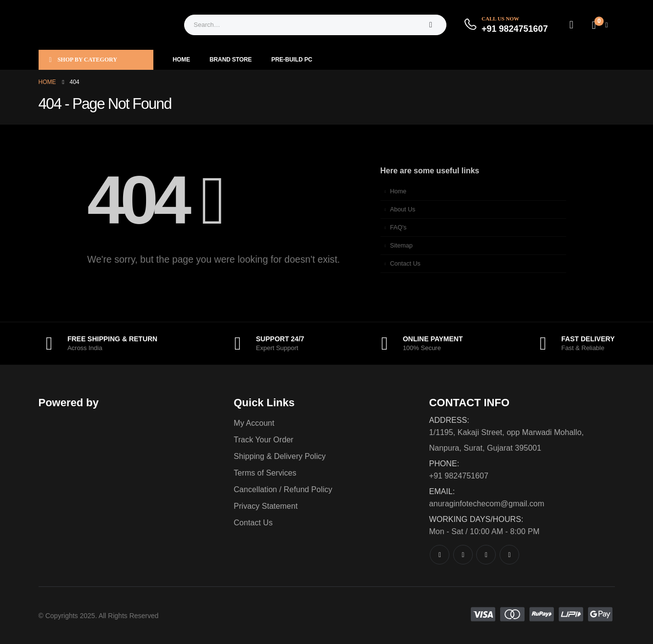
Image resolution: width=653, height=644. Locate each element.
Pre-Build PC (292, 60)
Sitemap (401, 246)
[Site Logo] (100, 25)
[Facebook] (440, 555)
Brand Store (231, 60)
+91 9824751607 (458, 476)
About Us (403, 209)
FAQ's (399, 228)
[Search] (431, 25)
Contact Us (405, 264)
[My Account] (571, 25)
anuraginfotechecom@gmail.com (486, 504)
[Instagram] (486, 555)
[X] (463, 555)
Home (182, 60)
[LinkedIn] (509, 555)
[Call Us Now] (506, 25)
